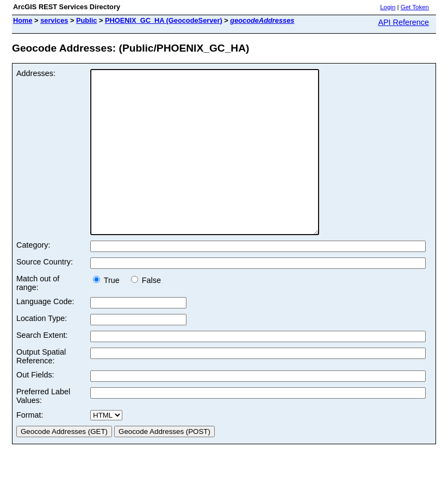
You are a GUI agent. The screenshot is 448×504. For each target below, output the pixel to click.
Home (23, 20)
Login (388, 7)
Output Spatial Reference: (41, 389)
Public (86, 20)
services (54, 20)
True (110, 313)
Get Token (415, 7)
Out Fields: (35, 407)
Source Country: (45, 294)
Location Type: (42, 351)
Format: (30, 448)
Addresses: (36, 73)
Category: (33, 278)
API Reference (403, 22)
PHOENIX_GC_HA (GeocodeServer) (164, 20)
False (146, 313)
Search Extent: (42, 368)
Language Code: (45, 334)
